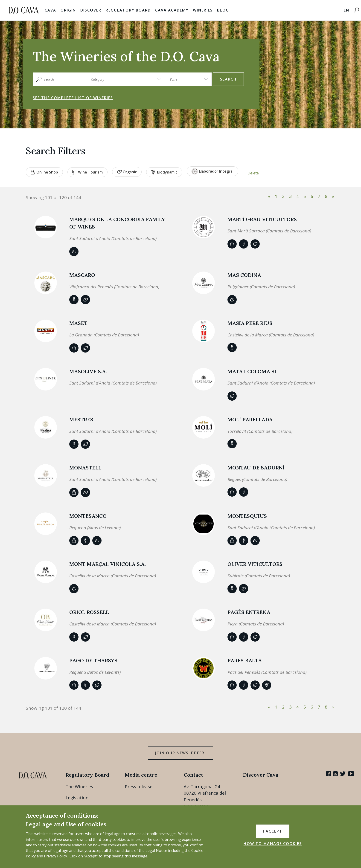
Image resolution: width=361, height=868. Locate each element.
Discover (91, 10)
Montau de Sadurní (256, 468)
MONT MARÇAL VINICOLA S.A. (108, 564)
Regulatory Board (128, 10)
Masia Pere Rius (250, 323)
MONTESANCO (88, 516)
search (228, 79)
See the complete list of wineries (73, 98)
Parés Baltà (245, 660)
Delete (253, 173)
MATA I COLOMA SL (252, 371)
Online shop (44, 172)
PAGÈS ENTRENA (249, 612)
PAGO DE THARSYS (93, 660)
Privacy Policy (55, 856)
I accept (273, 831)
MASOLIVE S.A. (88, 371)
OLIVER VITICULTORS (255, 564)
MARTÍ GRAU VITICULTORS (262, 219)
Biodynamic (164, 172)
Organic (127, 172)
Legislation (77, 798)
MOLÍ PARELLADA (250, 420)
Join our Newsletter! (180, 753)
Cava (50, 10)
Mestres (81, 420)
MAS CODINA (244, 275)
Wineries (203, 10)
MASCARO (82, 275)
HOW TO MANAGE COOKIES (273, 844)
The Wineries (79, 787)
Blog (223, 10)
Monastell (85, 468)
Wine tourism (87, 172)
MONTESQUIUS (247, 516)
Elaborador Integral (213, 171)
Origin (68, 10)
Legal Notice (156, 851)
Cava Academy (172, 10)
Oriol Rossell (89, 612)
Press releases (140, 787)
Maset (78, 323)
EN (346, 10)
